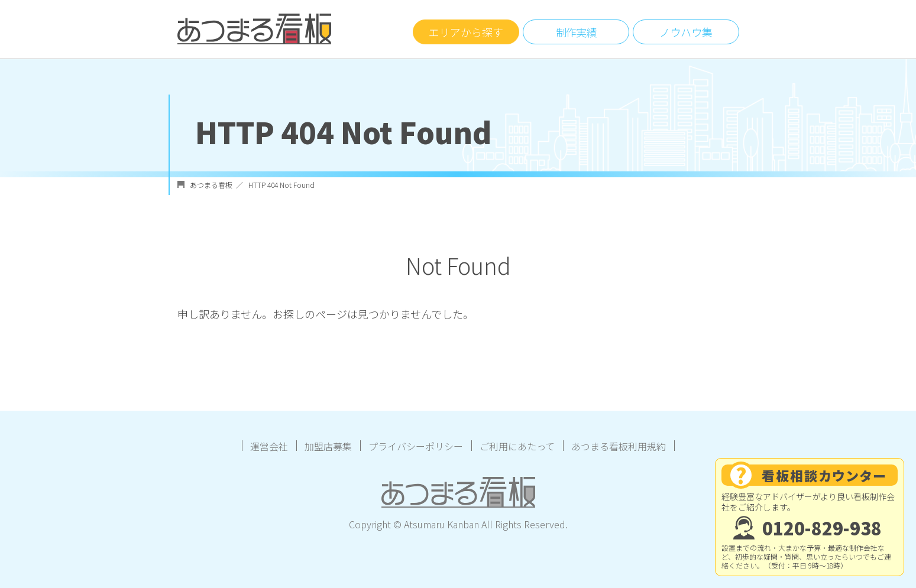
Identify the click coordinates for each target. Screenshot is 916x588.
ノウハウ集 (686, 32)
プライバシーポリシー (416, 446)
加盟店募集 (328, 446)
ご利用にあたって (517, 446)
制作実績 (576, 32)
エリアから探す (466, 32)
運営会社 (269, 446)
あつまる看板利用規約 (619, 446)
